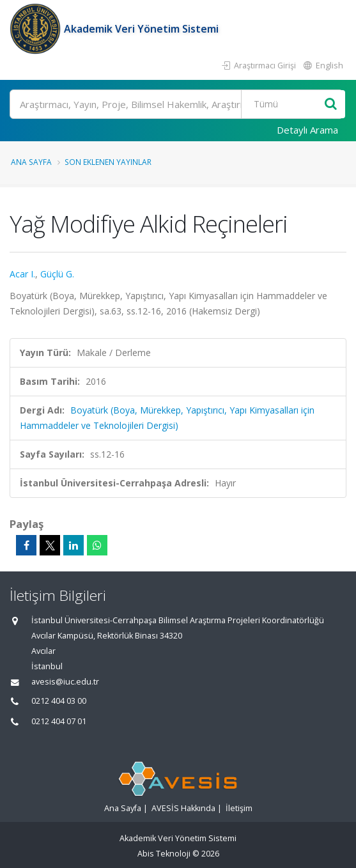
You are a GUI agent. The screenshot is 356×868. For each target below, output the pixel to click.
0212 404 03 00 (59, 701)
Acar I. (22, 274)
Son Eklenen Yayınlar (108, 162)
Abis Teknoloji (164, 854)
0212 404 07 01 (59, 721)
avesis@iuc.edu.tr (65, 682)
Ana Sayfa (31, 162)
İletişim (239, 808)
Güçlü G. (57, 274)
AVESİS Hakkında (183, 808)
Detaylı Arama (307, 130)
